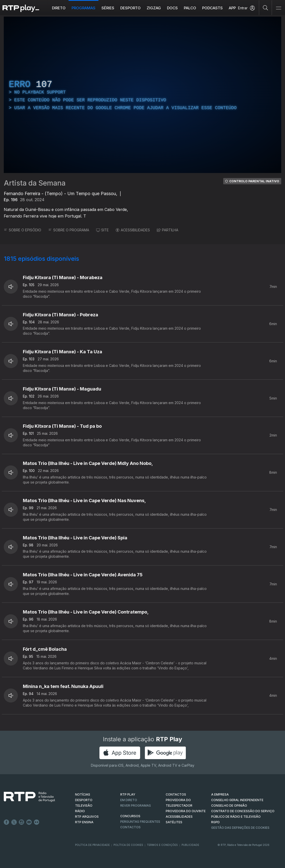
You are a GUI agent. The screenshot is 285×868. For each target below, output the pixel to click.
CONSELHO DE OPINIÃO (229, 806)
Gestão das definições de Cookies (240, 828)
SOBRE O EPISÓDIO (22, 230)
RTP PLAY (128, 794)
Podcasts (212, 8)
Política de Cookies (128, 845)
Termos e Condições (162, 845)
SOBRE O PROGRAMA (69, 230)
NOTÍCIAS (83, 794)
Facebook (7, 822)
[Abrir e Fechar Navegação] (278, 8)
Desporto (130, 8)
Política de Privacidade (92, 845)
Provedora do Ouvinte (186, 811)
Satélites (174, 822)
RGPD (215, 822)
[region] (142, 95)
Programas (83, 8)
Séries (108, 8)
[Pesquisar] (266, 8)
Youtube (29, 822)
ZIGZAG (154, 8)
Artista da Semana (35, 183)
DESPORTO (84, 800)
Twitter (14, 822)
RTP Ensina (84, 822)
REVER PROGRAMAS (136, 806)
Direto (59, 8)
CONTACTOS (176, 794)
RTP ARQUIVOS (87, 817)
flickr (37, 822)
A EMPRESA (220, 794)
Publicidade (190, 845)
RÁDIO (80, 811)
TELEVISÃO (84, 806)
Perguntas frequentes (140, 822)
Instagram (22, 822)
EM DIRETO (129, 800)
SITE (102, 230)
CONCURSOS (130, 816)
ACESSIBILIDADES (133, 230)
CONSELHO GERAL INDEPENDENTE (237, 800)
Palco (190, 8)
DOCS (172, 8)
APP (232, 8)
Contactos (130, 827)
